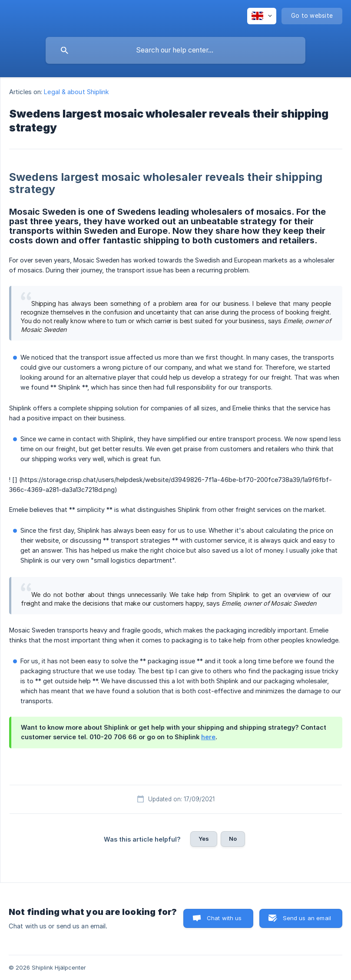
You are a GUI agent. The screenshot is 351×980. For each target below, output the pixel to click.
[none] (262, 16)
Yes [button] (204, 839)
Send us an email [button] (307, 918)
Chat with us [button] (224, 918)
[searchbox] (175, 50)
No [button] (233, 839)
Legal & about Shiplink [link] (76, 92)
